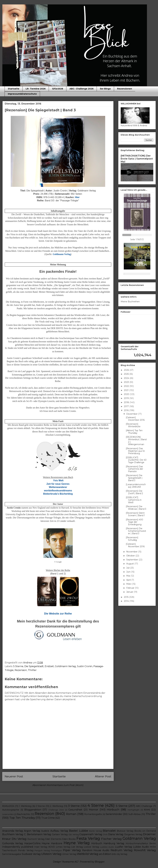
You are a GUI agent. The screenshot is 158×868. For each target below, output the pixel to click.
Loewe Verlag (91, 847)
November (132, 552)
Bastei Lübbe (78, 831)
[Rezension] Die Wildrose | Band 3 (136, 508)
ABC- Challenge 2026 (82, 89)
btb (114, 854)
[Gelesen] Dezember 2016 (135, 419)
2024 (127, 378)
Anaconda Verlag (13, 831)
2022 (127, 386)
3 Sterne (74, 806)
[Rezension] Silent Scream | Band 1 (135, 514)
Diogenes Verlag (133, 834)
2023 (127, 382)
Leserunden (8, 814)
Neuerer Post (14, 776)
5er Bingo (105, 89)
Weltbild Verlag (88, 854)
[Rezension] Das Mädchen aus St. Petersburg (136, 451)
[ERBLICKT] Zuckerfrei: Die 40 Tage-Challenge (136, 460)
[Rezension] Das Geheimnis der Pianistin (134, 469)
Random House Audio (96, 850)
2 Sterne (40, 806)
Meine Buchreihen (130, 302)
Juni (129, 572)
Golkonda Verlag (13, 843)
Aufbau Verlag (59, 831)
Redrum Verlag (122, 850)
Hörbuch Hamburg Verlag (108, 843)
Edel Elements (53, 839)
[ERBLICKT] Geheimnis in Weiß (134, 500)
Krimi (147, 810)
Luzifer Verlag (124, 847)
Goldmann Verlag (65, 666)
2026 (127, 370)
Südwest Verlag (31, 854)
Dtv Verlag (19, 839)
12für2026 (58, 89)
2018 (127, 402)
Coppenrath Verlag (91, 834)
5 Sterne (18, 666)
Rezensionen (125, 89)
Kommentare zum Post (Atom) (65, 785)
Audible (45, 831)
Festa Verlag (88, 838)
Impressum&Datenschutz (22, 94)
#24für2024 (8, 806)
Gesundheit (75, 810)
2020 (127, 394)
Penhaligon (56, 850)
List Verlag (77, 847)
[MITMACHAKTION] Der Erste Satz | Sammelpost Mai (137, 159)
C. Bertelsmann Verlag (38, 834)
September (132, 560)
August (130, 564)
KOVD (52, 847)
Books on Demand (145, 831)
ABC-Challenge (144, 806)
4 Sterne (96, 805)
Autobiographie (11, 810)
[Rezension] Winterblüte (133, 425)
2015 (127, 597)
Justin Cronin (85, 666)
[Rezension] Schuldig (132, 539)
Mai (128, 576)
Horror (94, 809)
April (129, 580)
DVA (105, 835)
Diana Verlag (116, 834)
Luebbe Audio (107, 847)
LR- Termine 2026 (36, 89)
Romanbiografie (93, 814)
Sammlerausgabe (12, 854)
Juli (128, 568)
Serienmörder (114, 814)
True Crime (48, 818)
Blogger (100, 862)
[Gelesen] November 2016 (135, 545)
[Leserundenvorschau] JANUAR (136, 486)
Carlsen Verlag (60, 834)
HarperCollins (32, 843)
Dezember (132, 414)
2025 (127, 374)
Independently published (18, 847)
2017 (127, 406)
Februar (131, 588)
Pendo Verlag (26, 850)
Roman (71, 814)
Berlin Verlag (96, 831)
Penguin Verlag (42, 850)
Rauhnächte (23, 814)
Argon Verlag (32, 831)
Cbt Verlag (74, 835)
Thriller (32, 670)
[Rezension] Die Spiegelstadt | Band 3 (134, 478)
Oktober (131, 556)
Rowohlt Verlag (145, 850)
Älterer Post (103, 776)
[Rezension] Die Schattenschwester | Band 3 (136, 531)
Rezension (21, 670)
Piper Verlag (72, 850)
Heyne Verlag (76, 843)
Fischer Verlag (111, 839)
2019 (127, 398)
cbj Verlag (122, 854)
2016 (127, 410)
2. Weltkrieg (56, 806)
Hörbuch (113, 809)
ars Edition (105, 854)
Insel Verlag (41, 847)
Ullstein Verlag (51, 854)
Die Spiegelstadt (34, 666)
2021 (127, 390)
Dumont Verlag (36, 839)
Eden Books (69, 839)
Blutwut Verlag (125, 831)
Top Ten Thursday (22, 818)
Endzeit (49, 666)
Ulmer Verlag (69, 854)
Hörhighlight (134, 810)
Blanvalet (109, 831)
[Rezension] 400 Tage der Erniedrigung (134, 522)
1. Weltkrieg (25, 806)
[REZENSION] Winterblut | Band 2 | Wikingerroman (136, 441)
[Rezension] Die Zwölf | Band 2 (134, 492)
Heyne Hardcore (52, 843)
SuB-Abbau (135, 814)
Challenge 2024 (56, 810)
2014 (127, 601)
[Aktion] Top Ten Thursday (134, 432)
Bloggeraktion (33, 810)
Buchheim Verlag (13, 834)
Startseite (14, 89)
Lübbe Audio (141, 847)
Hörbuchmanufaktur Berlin (141, 843)
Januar (130, 592)
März (129, 584)
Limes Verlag (63, 847)
